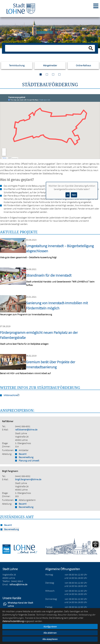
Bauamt (23, 454)
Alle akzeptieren (50, 639)
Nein (74, 195)
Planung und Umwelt (29, 461)
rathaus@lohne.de (18, 584)
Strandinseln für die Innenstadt (49, 275)
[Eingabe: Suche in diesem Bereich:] (47, 48)
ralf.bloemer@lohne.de (26, 430)
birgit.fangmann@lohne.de (28, 479)
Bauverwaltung (26, 457)
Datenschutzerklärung (13, 621)
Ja (68, 195)
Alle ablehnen (50, 633)
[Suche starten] (91, 48)
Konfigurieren (50, 627)
